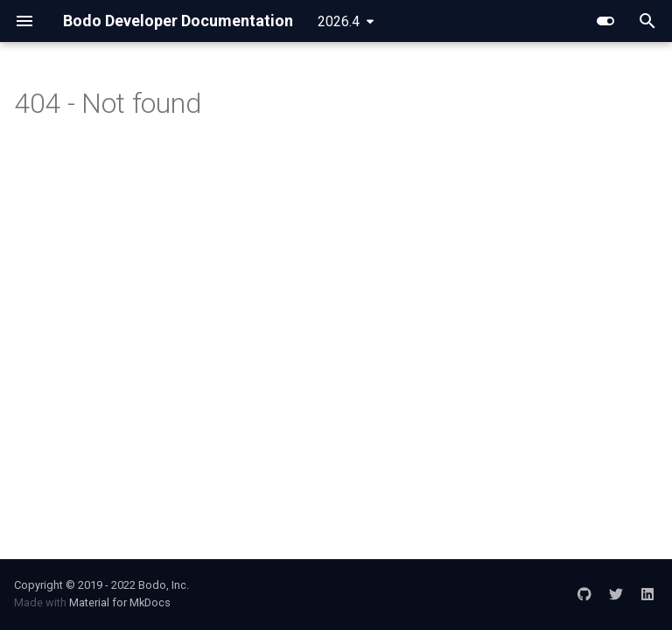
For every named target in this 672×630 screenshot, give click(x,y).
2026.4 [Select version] (339, 21)
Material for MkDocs (120, 602)
